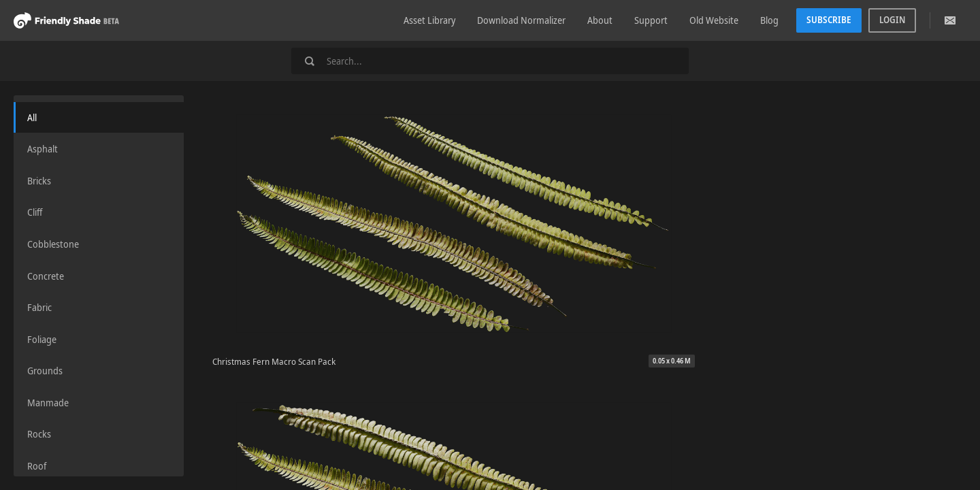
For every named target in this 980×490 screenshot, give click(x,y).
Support (651, 20)
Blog (769, 20)
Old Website (714, 20)
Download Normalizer (521, 20)
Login (892, 20)
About (600, 20)
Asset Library (429, 20)
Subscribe (829, 20)
